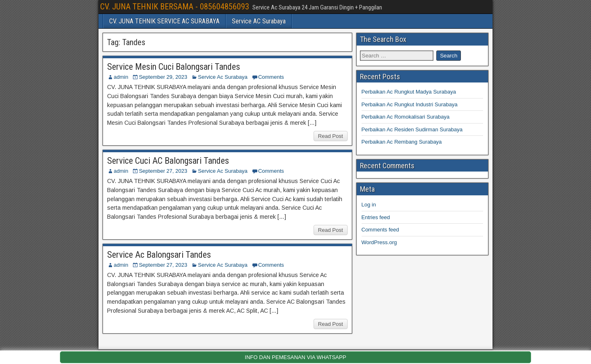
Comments (271, 77)
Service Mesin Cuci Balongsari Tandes (174, 67)
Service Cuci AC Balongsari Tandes (168, 161)
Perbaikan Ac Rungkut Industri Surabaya (410, 104)
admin (121, 77)
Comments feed (380, 230)
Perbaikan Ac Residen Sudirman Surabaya (412, 129)
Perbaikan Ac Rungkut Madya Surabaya (409, 92)
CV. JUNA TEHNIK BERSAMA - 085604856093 (175, 7)
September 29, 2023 (163, 77)
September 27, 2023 (163, 171)
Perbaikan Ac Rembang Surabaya (402, 142)
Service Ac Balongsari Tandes (159, 255)
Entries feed (376, 217)
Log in (369, 205)
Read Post (331, 136)
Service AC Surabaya (259, 21)
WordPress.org (379, 242)
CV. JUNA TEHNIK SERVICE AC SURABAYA (164, 21)
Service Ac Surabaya (223, 77)
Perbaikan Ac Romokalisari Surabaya (406, 117)
